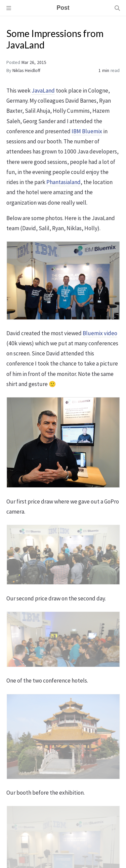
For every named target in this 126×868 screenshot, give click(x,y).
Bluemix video (100, 333)
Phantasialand (64, 182)
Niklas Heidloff (26, 71)
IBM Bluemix (87, 131)
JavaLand (43, 91)
